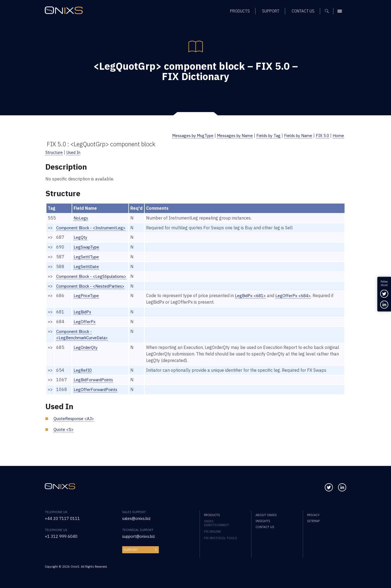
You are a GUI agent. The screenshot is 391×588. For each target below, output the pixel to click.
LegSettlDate (87, 266)
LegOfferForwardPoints (97, 396)
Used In (75, 152)
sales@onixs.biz (138, 518)
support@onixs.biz (140, 536)
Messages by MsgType (182, 135)
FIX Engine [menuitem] (212, 532)
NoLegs (81, 218)
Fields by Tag (264, 135)
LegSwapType (88, 247)
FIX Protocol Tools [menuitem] (220, 538)
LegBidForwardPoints (95, 386)
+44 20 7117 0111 (64, 518)
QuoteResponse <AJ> (75, 425)
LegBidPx (83, 318)
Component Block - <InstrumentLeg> (93, 228)
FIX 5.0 (321, 135)
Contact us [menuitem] (265, 527)
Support (130, 550)
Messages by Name (228, 135)
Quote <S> (64, 436)
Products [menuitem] (212, 515)
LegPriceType (87, 302)
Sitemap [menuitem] (313, 521)
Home (338, 135)
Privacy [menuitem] (313, 515)
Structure (55, 152)
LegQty (81, 237)
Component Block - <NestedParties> (92, 292)
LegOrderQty (86, 354)
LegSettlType (87, 257)
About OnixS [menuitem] (266, 515)
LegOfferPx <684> (299, 302)
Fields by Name (296, 135)
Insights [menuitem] (263, 521)
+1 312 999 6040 (63, 536)
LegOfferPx (85, 328)
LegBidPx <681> (255, 302)
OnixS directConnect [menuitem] (216, 523)
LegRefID (83, 376)
